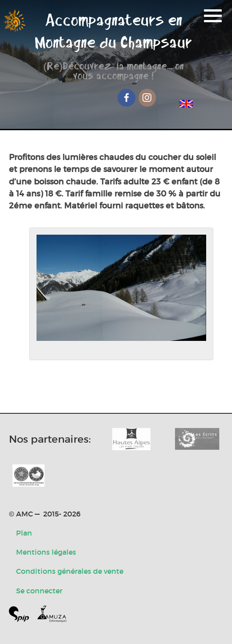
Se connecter (39, 591)
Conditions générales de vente (70, 571)
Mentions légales (46, 552)
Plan (24, 533)
